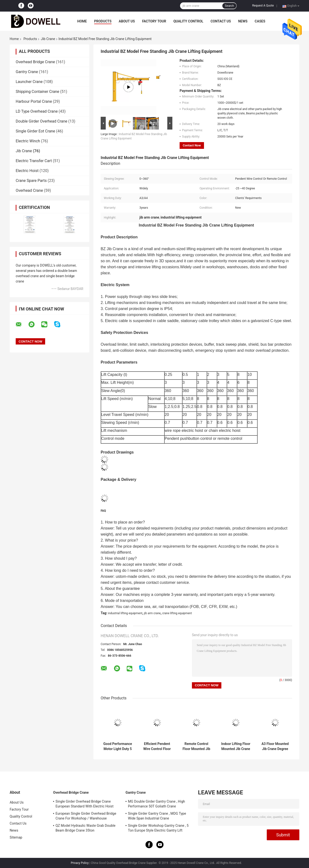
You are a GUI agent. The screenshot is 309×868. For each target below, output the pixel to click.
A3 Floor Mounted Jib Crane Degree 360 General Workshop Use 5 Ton (275, 746)
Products (103, 21)
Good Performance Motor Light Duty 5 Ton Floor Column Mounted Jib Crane (118, 746)
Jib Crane (48, 39)
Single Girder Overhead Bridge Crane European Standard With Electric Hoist (84, 804)
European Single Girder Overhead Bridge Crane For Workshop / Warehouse (86, 816)
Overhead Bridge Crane (35, 62)
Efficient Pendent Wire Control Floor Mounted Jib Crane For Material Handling (157, 746)
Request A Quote (263, 6)
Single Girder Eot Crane (35, 131)
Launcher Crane (29, 82)
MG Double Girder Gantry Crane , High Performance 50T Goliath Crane (156, 804)
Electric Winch (28, 141)
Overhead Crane (29, 190)
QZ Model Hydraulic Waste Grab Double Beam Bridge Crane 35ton (85, 828)
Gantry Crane (27, 72)
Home (82, 21)
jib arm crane (152, 613)
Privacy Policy (80, 863)
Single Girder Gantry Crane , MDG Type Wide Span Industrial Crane (157, 816)
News (243, 21)
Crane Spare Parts (31, 181)
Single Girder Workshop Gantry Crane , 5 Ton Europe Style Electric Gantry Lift (158, 828)
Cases (260, 21)
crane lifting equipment (177, 613)
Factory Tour (154, 21)
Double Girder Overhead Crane (42, 121)
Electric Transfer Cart (34, 161)
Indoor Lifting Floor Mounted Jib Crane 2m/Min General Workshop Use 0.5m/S (236, 746)
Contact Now (192, 145)
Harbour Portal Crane (34, 101)
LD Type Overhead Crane (37, 111)
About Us (127, 21)
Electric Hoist (27, 171)
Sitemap (16, 837)
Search (229, 6)
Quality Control (188, 21)
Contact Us (221, 21)
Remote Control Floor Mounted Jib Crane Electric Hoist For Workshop (196, 746)
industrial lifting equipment (125, 613)
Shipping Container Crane (37, 92)
